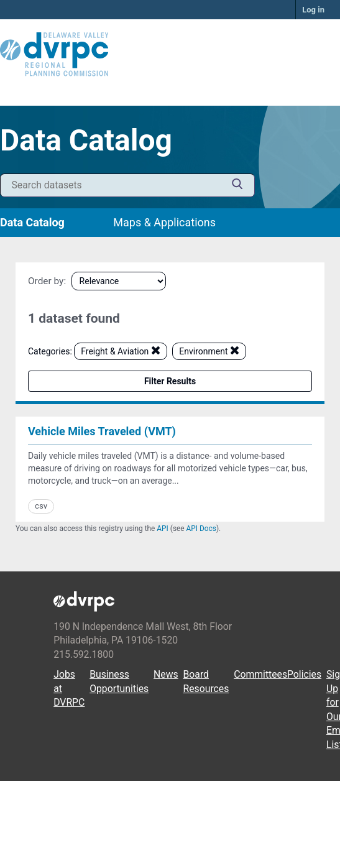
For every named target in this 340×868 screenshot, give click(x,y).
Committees (260, 674)
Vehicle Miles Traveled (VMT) (102, 431)
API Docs (201, 529)
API (163, 529)
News (166, 674)
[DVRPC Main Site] (170, 55)
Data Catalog (32, 222)
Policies (304, 674)
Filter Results (170, 381)
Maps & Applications (164, 222)
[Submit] (237, 186)
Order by (46, 281)
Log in (313, 10)
